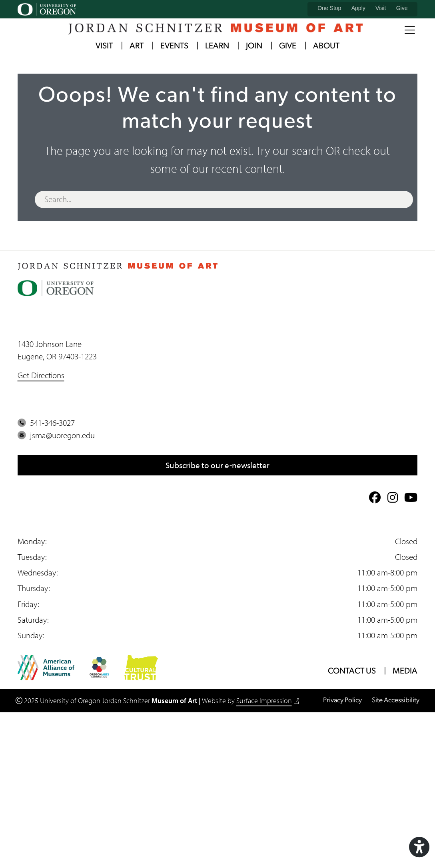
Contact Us (352, 671)
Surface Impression (268, 701)
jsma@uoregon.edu (56, 435)
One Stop (329, 8)
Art (137, 46)
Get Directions (41, 375)
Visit (381, 8)
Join (254, 46)
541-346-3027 (46, 423)
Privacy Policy (342, 701)
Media (405, 671)
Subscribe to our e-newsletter (217, 465)
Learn (217, 46)
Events (174, 46)
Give (402, 8)
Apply (358, 8)
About (326, 46)
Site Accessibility (396, 701)
